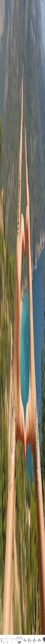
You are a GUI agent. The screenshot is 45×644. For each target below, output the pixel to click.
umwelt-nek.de (17, 639)
